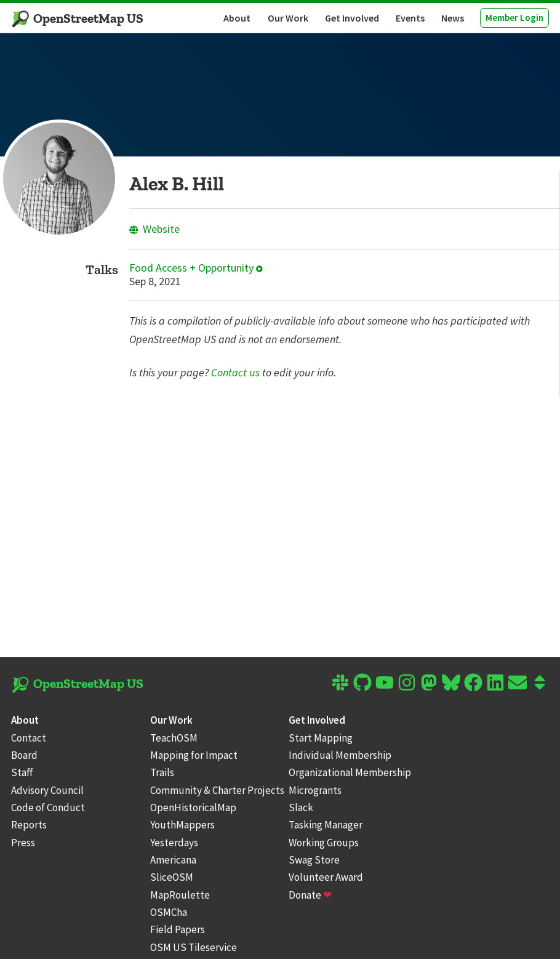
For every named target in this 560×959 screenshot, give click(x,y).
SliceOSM (172, 877)
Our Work (288, 18)
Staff (22, 772)
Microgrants (315, 790)
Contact (29, 738)
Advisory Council (47, 790)
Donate (310, 895)
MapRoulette (180, 895)
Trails (162, 772)
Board (24, 755)
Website (154, 229)
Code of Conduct (48, 807)
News (453, 18)
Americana (173, 860)
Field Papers (178, 929)
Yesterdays (174, 843)
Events (410, 18)
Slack (301, 807)
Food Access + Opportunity (196, 268)
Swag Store (314, 860)
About (237, 18)
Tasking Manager (326, 825)
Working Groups (324, 843)
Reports (29, 825)
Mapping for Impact (194, 755)
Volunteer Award (326, 877)
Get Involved (352, 18)
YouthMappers (182, 825)
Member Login (514, 18)
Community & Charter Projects (217, 790)
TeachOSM (174, 738)
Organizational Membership (350, 772)
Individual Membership (340, 755)
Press (23, 843)
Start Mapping (321, 738)
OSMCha (169, 912)
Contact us (235, 372)
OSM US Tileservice (194, 947)
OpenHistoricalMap (193, 807)
